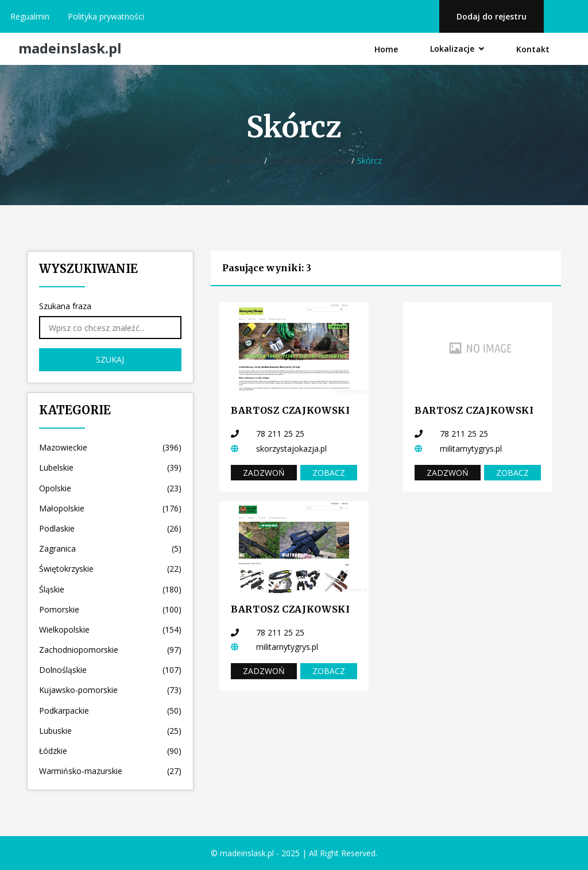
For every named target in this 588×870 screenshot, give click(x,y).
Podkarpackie (110, 711)
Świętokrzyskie (110, 569)
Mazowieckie (110, 447)
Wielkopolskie (110, 630)
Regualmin (30, 16)
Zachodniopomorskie (110, 650)
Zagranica (110, 548)
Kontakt (533, 49)
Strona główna (234, 161)
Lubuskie (110, 731)
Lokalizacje (457, 49)
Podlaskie (110, 528)
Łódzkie (110, 751)
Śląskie (110, 589)
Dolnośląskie (110, 670)
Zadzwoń (264, 473)
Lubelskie (110, 467)
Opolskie (110, 488)
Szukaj (110, 359)
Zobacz (329, 473)
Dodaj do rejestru (492, 16)
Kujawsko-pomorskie (309, 161)
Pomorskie (110, 609)
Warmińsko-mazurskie (110, 771)
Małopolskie (110, 508)
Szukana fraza (65, 306)
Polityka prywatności (106, 16)
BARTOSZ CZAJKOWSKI (291, 410)
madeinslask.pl (70, 49)
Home (386, 49)
